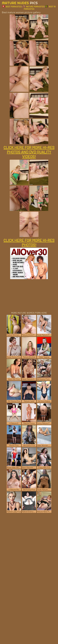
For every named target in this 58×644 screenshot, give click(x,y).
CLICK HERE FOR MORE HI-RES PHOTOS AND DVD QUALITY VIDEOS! (29, 152)
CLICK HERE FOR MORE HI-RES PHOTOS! (29, 242)
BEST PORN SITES (12, 6)
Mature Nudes (20, 3)
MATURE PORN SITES (33, 6)
